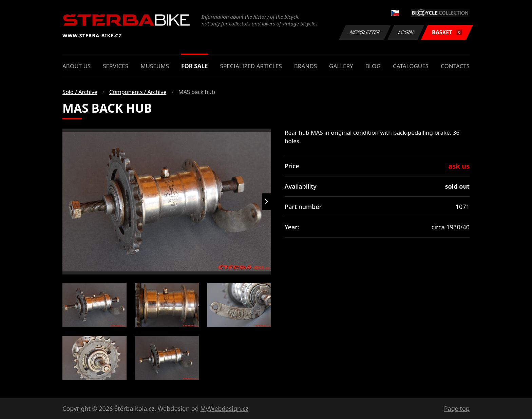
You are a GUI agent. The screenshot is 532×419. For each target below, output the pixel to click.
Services (116, 66)
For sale (195, 66)
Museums (155, 66)
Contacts (455, 66)
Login (406, 32)
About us (77, 66)
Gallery (341, 66)
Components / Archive (138, 92)
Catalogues (411, 66)
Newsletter (365, 32)
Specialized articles (251, 66)
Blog (373, 66)
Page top (457, 408)
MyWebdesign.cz (224, 408)
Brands (306, 66)
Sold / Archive (80, 92)
